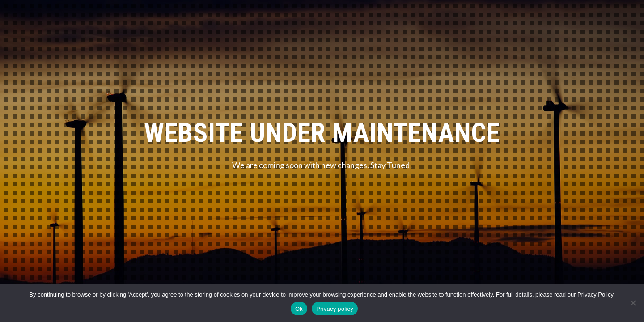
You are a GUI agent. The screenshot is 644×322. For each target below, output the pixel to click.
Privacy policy (335, 309)
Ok (299, 309)
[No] (633, 303)
